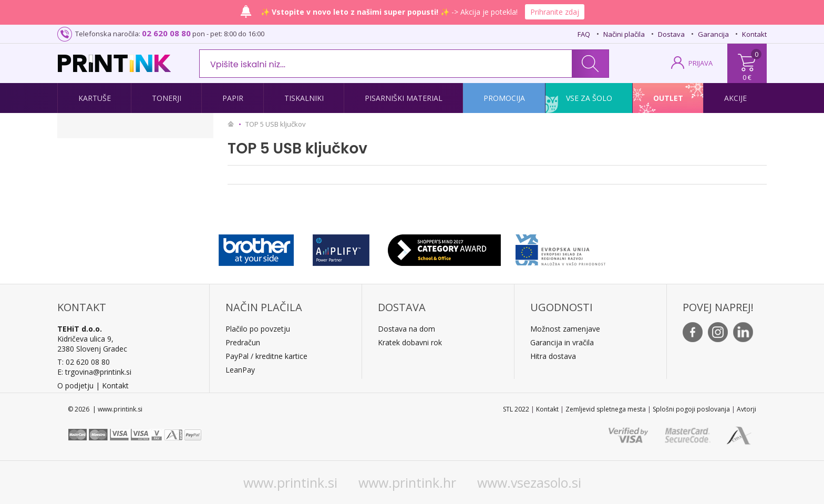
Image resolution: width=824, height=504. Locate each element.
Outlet (668, 98)
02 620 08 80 (166, 33)
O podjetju (75, 385)
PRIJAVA (701, 63)
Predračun (243, 342)
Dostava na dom (406, 329)
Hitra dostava (553, 356)
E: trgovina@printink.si (94, 372)
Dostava (671, 34)
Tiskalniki (304, 98)
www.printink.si (290, 482)
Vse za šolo (589, 98)
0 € (747, 77)
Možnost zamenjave (565, 329)
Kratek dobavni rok (410, 342)
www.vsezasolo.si (529, 482)
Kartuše (95, 98)
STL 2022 (516, 409)
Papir (233, 98)
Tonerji (167, 98)
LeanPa (238, 370)
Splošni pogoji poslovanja (691, 409)
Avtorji (746, 409)
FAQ (584, 34)
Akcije (735, 98)
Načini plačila (624, 34)
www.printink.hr (407, 482)
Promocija (504, 98)
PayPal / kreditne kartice (266, 356)
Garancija (713, 34)
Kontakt (754, 34)
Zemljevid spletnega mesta (606, 409)
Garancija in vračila (562, 342)
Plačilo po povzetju (258, 329)
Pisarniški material (404, 98)
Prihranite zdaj (555, 12)
